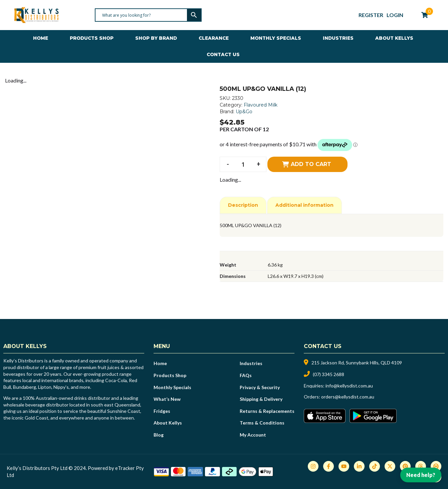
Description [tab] (243, 205)
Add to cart (311, 164)
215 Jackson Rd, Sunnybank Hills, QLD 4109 (357, 363)
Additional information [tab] (304, 205)
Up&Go (244, 112)
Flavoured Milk (261, 105)
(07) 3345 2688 (328, 374)
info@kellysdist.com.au (349, 386)
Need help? (421, 475)
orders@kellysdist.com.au (348, 397)
